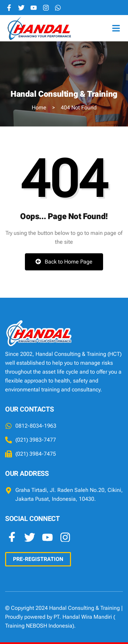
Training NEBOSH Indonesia (39, 626)
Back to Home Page (64, 262)
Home (39, 108)
